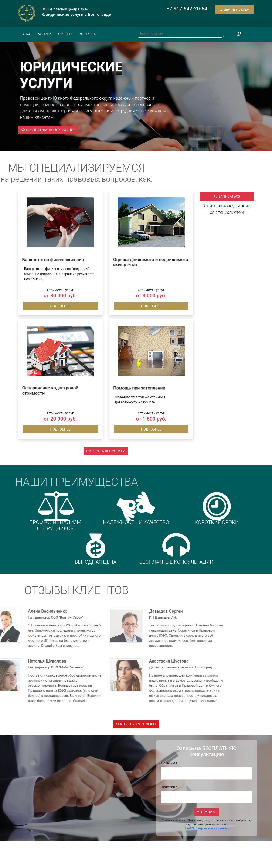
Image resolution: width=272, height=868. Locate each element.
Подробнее (60, 306)
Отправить (207, 812)
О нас (26, 34)
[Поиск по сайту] (180, 34)
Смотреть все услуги (106, 451)
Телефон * (169, 787)
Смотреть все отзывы (136, 724)
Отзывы (65, 34)
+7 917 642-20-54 (187, 9)
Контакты (88, 34)
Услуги (45, 34)
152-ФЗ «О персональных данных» (207, 828)
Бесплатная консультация (50, 129)
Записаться (227, 196)
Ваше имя (169, 763)
